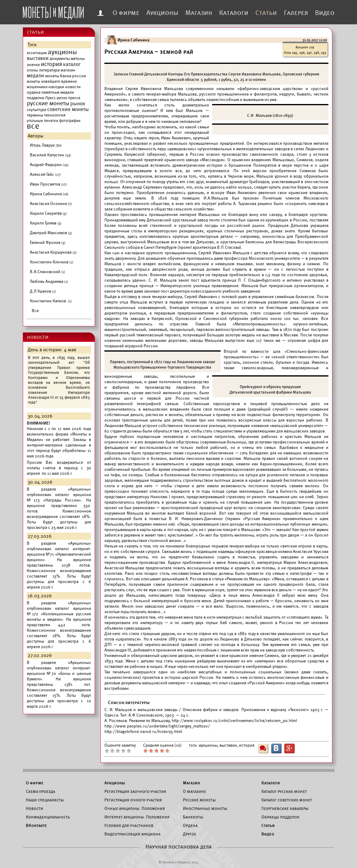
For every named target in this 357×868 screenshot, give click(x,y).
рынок (78, 104)
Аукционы (162, 13)
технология (55, 115)
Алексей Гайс (45, 174)
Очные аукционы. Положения (135, 808)
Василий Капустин (51, 155)
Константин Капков (51, 301)
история (51, 64)
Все (35, 311)
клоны (32, 70)
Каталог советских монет (287, 800)
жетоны (78, 59)
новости (73, 87)
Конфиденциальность (48, 817)
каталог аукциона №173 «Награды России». (59, 497)
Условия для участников (129, 825)
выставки (38, 58)
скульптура (37, 110)
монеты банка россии (66, 76)
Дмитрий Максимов (51, 233)
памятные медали (58, 92)
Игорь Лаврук (46, 145)
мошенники (37, 87)
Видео (325, 13)
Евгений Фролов (48, 243)
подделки (36, 98)
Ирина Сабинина (49, 194)
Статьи (266, 13)
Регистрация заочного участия (135, 791)
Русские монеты (199, 800)
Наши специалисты (45, 800)
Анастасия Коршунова (53, 252)
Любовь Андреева (49, 281)
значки (33, 65)
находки (56, 87)
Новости (35, 808)
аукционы (62, 52)
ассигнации (37, 53)
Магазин (199, 13)
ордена (34, 92)
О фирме (126, 13)
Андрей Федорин (49, 165)
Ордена (190, 825)
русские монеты (48, 103)
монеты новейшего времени (52, 82)
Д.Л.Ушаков (43, 291)
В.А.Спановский (47, 272)
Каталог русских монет (284, 791)
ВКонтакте (36, 825)
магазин (68, 70)
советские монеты (68, 109)
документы (60, 59)
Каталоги (234, 13)
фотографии (70, 121)
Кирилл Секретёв (48, 213)
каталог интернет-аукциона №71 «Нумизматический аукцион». (59, 554)
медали (35, 76)
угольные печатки (42, 121)
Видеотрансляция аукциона (132, 834)
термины (35, 115)
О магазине (194, 791)
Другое (190, 834)
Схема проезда (40, 791)
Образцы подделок (280, 817)
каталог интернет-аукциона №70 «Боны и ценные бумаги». (59, 674)
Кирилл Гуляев (46, 223)
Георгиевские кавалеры (285, 808)
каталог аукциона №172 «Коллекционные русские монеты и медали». (59, 614)
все (33, 126)
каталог (72, 64)
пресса (74, 98)
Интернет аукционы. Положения (137, 817)
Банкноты (193, 817)
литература (49, 70)
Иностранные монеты (205, 808)
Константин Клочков (52, 262)
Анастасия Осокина (51, 204)
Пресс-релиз (56, 98)
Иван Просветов (48, 184)
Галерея (296, 13)
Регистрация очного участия (133, 800)
